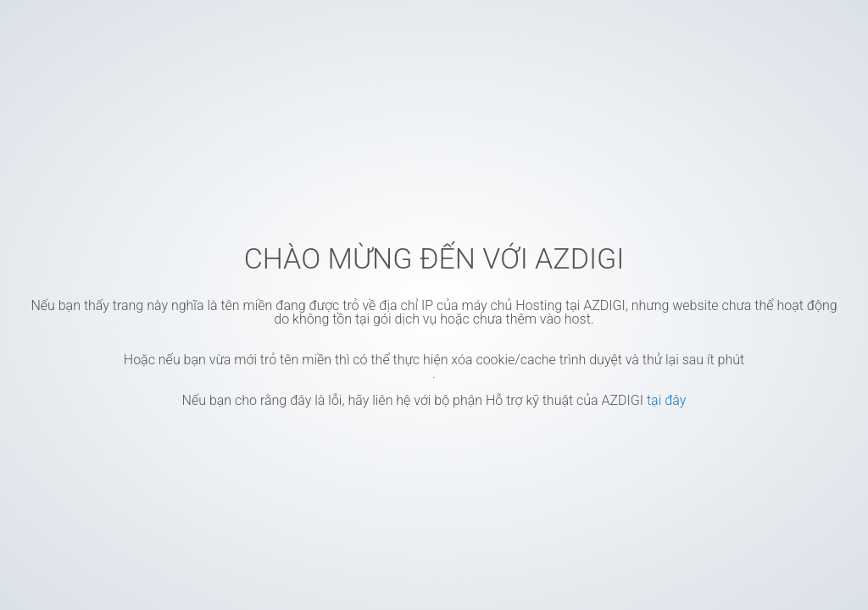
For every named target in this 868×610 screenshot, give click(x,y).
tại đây (666, 400)
